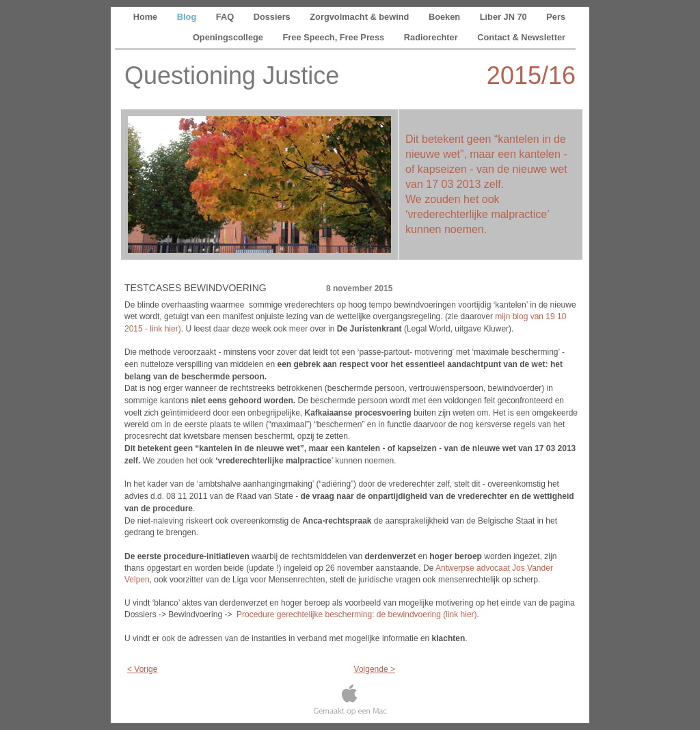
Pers (556, 17)
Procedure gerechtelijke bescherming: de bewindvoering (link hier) (357, 614)
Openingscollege (229, 37)
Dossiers (273, 17)
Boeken (446, 17)
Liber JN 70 (505, 17)
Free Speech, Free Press (335, 37)
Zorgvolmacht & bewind (361, 17)
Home (147, 17)
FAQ (226, 17)
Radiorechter (432, 37)
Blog (188, 17)
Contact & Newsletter (521, 37)
